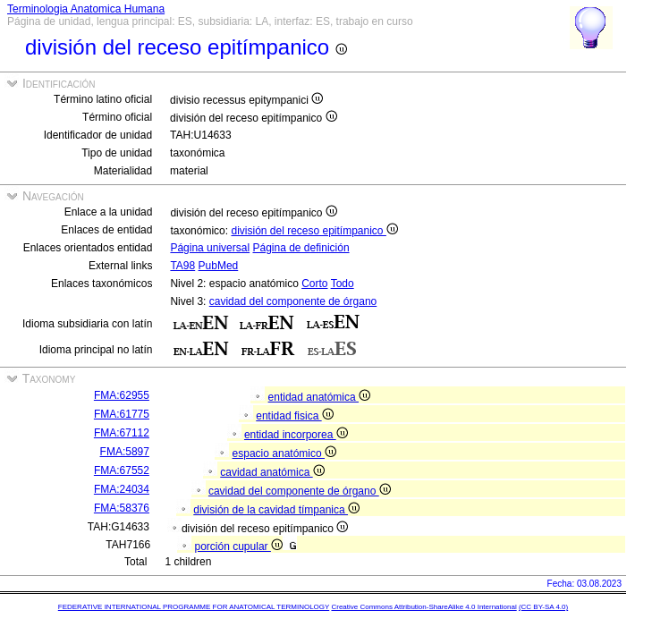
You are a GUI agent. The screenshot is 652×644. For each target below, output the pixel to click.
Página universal (210, 248)
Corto (314, 284)
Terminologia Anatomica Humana (86, 9)
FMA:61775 (122, 414)
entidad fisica (294, 416)
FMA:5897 (125, 452)
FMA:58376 (122, 508)
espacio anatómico (284, 453)
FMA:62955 (122, 395)
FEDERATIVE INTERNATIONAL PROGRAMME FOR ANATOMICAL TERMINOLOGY (194, 607)
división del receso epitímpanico (314, 231)
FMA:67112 (122, 433)
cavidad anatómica (272, 472)
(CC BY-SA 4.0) (543, 607)
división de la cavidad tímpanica (276, 510)
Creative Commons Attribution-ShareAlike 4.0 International (423, 607)
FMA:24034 (122, 489)
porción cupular (239, 547)
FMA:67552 (122, 470)
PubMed (219, 266)
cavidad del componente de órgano (293, 301)
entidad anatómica (319, 397)
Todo (343, 284)
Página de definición (301, 248)
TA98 (182, 266)
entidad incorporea (296, 435)
